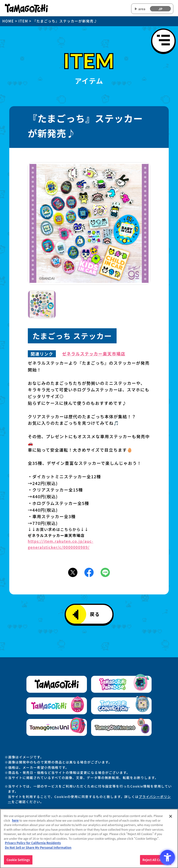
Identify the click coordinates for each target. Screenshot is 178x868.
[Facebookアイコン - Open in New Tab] (89, 572)
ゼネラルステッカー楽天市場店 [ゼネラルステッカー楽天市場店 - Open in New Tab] (94, 354)
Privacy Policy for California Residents (33, 845)
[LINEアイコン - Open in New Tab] (105, 572)
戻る (86, 615)
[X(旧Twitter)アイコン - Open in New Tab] (73, 572)
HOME (8, 21)
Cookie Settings (18, 862)
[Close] (171, 819)
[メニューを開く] (163, 41)
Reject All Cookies (156, 862)
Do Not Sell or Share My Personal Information (38, 850)
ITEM (23, 21)
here (15, 822)
